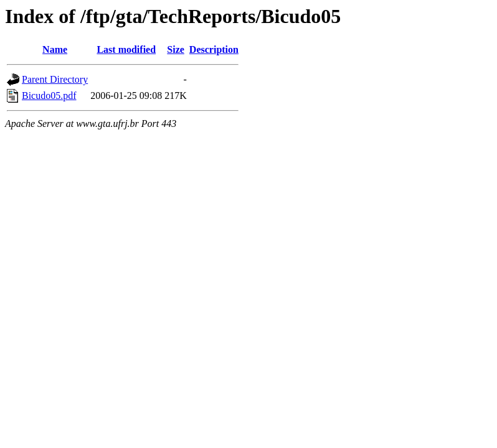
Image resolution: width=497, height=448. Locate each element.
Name (55, 49)
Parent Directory (55, 79)
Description (214, 49)
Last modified (126, 49)
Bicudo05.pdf (49, 96)
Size (176, 49)
